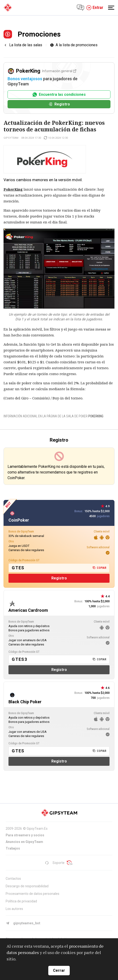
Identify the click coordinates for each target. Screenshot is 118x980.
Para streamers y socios (25, 835)
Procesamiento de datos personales (33, 894)
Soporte (55, 863)
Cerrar (59, 970)
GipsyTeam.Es (37, 829)
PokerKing (96, 416)
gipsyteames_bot (23, 923)
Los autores (14, 909)
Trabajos (13, 848)
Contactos (13, 879)
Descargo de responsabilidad (27, 886)
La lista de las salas (26, 45)
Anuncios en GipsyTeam (24, 842)
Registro (59, 104)
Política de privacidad (21, 901)
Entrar (95, 8)
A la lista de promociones (77, 45)
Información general (59, 71)
